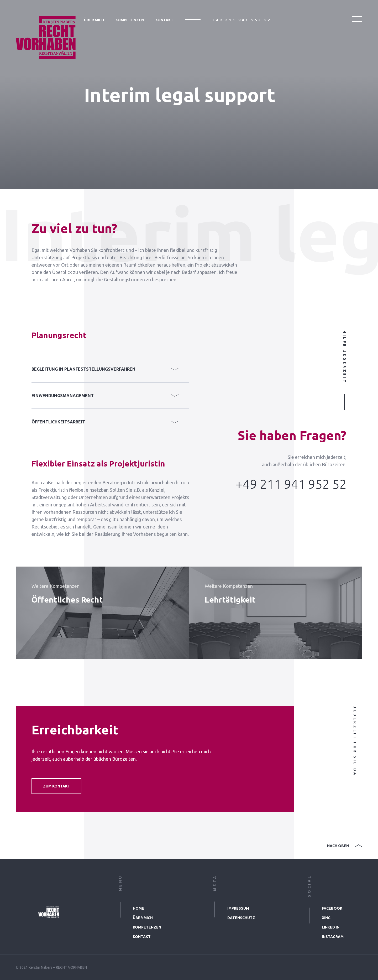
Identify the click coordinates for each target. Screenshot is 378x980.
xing (326, 918)
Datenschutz (241, 918)
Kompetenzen (130, 20)
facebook (332, 908)
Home (138, 908)
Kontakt (164, 20)
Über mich (94, 20)
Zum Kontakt (57, 786)
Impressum (238, 908)
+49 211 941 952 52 (242, 20)
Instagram (333, 937)
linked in (331, 927)
